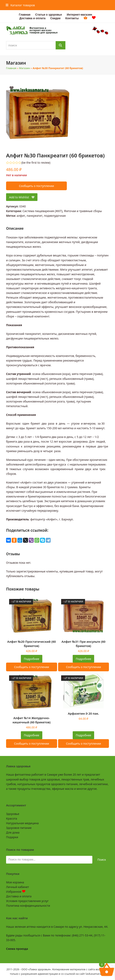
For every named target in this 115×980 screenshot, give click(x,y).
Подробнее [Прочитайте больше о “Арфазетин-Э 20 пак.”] (83, 735)
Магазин (24, 68)
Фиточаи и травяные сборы (83, 211)
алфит (21, 216)
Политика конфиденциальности (28, 906)
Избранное (16, 892)
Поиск (102, 860)
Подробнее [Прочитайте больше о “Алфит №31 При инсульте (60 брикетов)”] (83, 659)
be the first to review (36, 163)
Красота (12, 818)
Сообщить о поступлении (37, 186)
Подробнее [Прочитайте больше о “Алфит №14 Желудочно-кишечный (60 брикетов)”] (32, 735)
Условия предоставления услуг (27, 901)
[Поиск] (61, 45)
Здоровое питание (19, 828)
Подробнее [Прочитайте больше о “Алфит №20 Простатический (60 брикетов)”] (32, 659)
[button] (20, 5)
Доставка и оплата (19, 896)
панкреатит (35, 216)
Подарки (12, 837)
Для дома (13, 832)
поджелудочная (55, 216)
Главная (11, 68)
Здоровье (13, 814)
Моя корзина (15, 882)
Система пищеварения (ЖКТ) (42, 211)
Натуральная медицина (22, 823)
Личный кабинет (18, 887)
